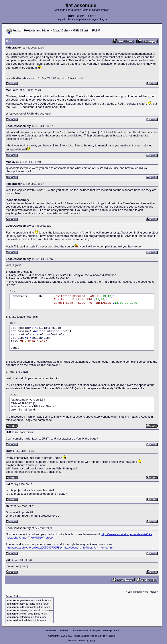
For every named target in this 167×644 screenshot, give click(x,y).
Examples (95, 631)
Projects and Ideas (37, 30)
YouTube (110, 636)
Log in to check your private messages (77, 19)
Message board (111, 631)
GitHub (101, 636)
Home (71, 16)
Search (80, 16)
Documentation (80, 631)
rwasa (92, 641)
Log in (104, 19)
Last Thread (134, 592)
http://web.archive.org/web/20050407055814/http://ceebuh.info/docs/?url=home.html (60, 548)
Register (91, 16)
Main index (51, 631)
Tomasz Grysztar (81, 636)
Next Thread (150, 592)
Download (64, 631)
